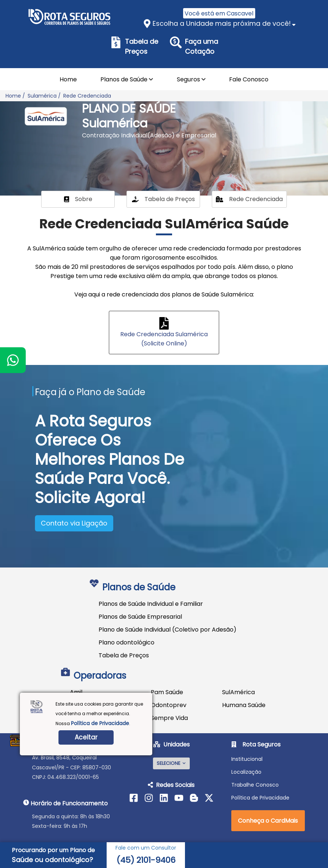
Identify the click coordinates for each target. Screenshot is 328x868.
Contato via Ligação (74, 523)
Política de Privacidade (100, 723)
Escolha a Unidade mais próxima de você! (222, 23)
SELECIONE (171, 763)
